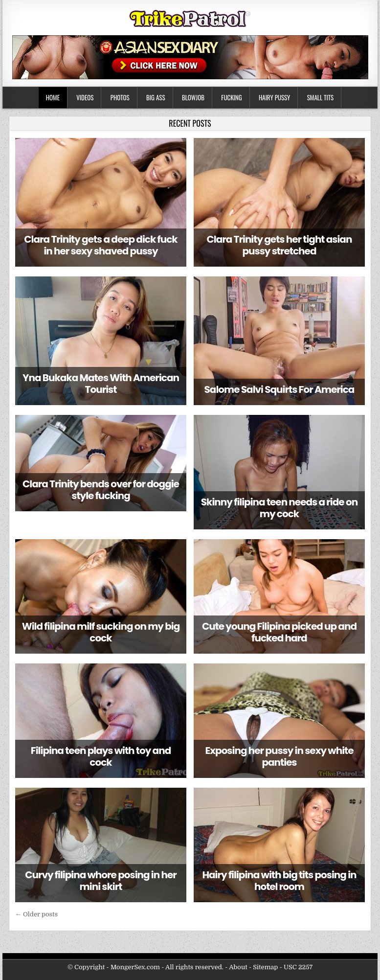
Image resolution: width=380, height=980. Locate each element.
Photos (120, 97)
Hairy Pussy (274, 97)
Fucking (231, 97)
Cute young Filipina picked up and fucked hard (279, 632)
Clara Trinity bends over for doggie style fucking (101, 490)
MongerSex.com (135, 967)
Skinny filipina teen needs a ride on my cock (279, 508)
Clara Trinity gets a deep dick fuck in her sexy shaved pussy (101, 245)
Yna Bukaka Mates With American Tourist (101, 384)
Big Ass (156, 97)
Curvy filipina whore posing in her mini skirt (101, 881)
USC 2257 (298, 967)
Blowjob (193, 97)
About (238, 967)
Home (53, 97)
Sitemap (265, 967)
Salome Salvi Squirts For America (279, 389)
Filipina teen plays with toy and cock (101, 756)
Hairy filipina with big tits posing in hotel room (279, 881)
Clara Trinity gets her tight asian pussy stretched (279, 245)
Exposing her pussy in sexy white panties (279, 756)
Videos (85, 97)
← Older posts (36, 914)
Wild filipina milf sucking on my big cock (101, 632)
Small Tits (321, 97)
